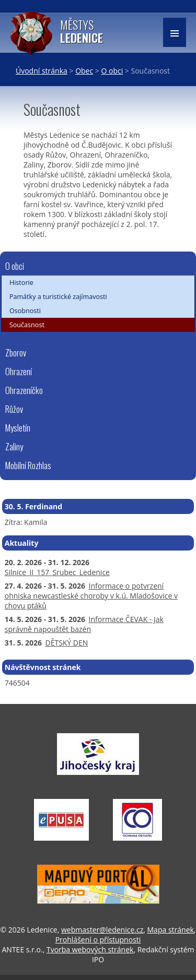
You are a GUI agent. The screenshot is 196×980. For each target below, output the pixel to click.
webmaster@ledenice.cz (102, 930)
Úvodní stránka (42, 71)
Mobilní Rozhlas (28, 465)
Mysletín (18, 428)
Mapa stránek (171, 930)
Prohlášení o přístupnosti (98, 940)
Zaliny (14, 446)
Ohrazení (19, 371)
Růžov (14, 409)
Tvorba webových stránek (90, 949)
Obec (84, 71)
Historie (21, 283)
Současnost (27, 325)
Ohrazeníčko (24, 390)
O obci (112, 71)
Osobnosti (25, 311)
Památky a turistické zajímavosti (58, 297)
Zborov (16, 352)
